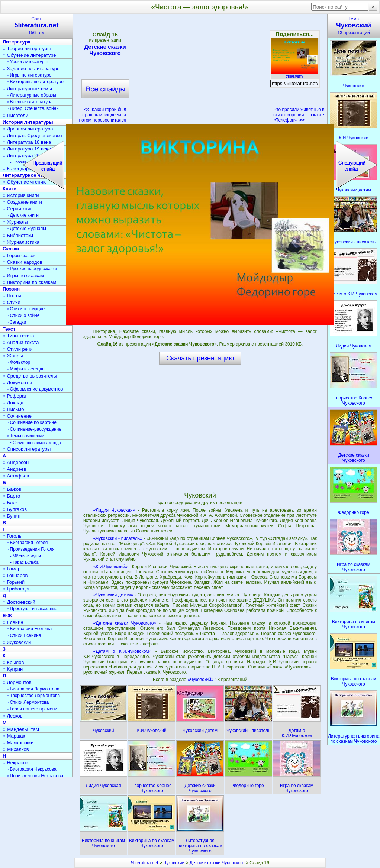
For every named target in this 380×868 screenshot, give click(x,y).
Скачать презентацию (200, 358)
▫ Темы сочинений (26, 436)
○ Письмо (13, 409)
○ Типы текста (18, 336)
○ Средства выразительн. (31, 376)
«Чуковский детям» (113, 595)
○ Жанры (13, 356)
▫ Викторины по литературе (35, 82)
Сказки (11, 249)
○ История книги (21, 195)
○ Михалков (16, 749)
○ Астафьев (16, 476)
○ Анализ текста (21, 342)
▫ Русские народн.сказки (32, 269)
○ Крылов (13, 662)
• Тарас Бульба (24, 562)
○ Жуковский (17, 642)
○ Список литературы (27, 449)
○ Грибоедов (17, 589)
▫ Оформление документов (35, 389)
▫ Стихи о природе (26, 309)
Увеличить (295, 74)
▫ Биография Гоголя (27, 542)
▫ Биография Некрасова (32, 769)
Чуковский (174, 863)
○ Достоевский (19, 602)
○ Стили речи (18, 349)
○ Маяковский (18, 743)
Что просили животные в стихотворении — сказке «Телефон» (299, 115)
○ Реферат (15, 396)
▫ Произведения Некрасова (35, 776)
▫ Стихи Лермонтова (28, 702)
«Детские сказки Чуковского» (125, 623)
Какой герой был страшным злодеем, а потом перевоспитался (103, 115)
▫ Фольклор (19, 362)
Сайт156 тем (36, 26)
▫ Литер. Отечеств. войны (33, 108)
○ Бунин (12, 516)
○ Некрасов (15, 763)
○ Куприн (13, 669)
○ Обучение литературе (29, 55)
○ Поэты (12, 296)
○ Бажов (12, 489)
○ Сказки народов (22, 262)
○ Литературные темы (27, 89)
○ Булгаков (15, 509)
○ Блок (10, 503)
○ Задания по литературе (31, 69)
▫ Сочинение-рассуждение (34, 429)
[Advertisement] (200, 71)
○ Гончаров (15, 575)
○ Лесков (13, 716)
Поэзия (11, 289)
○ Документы (17, 383)
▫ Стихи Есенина (24, 635)
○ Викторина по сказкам (29, 282)
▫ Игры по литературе (29, 75)
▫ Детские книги (23, 215)
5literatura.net (144, 863)
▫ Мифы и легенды (26, 369)
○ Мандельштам (21, 729)
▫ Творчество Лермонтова (33, 696)
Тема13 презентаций (354, 26)
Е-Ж (7, 616)
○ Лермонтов (17, 682)
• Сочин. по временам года (36, 443)
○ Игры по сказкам (23, 276)
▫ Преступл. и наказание (32, 609)
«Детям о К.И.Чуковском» (123, 651)
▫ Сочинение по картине (32, 422)
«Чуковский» (201, 680)
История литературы (28, 122)
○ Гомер (12, 569)
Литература (17, 42)
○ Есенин (13, 622)
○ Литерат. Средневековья (32, 135)
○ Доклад (13, 403)
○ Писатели (15, 115)
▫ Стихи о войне (23, 315)
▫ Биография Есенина (29, 629)
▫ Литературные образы (32, 95)
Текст (9, 329)
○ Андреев (15, 469)
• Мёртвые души (25, 556)
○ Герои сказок (19, 255)
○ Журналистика (21, 242)
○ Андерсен (16, 462)
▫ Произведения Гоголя (31, 549)
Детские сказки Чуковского (105, 50)
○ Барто (11, 496)
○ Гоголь (12, 536)
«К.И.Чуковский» (111, 567)
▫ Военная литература (30, 102)
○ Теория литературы (27, 48)
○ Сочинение (17, 416)
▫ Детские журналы (27, 229)
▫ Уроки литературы (27, 62)
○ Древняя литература (28, 129)
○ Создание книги (22, 202)
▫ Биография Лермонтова (33, 689)
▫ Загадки (17, 322)
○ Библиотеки (18, 235)
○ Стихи (12, 302)
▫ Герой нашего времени (32, 709)
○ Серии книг (17, 209)
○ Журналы (15, 222)
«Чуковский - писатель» (118, 538)
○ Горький (14, 582)
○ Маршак (14, 736)
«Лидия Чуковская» (114, 510)
